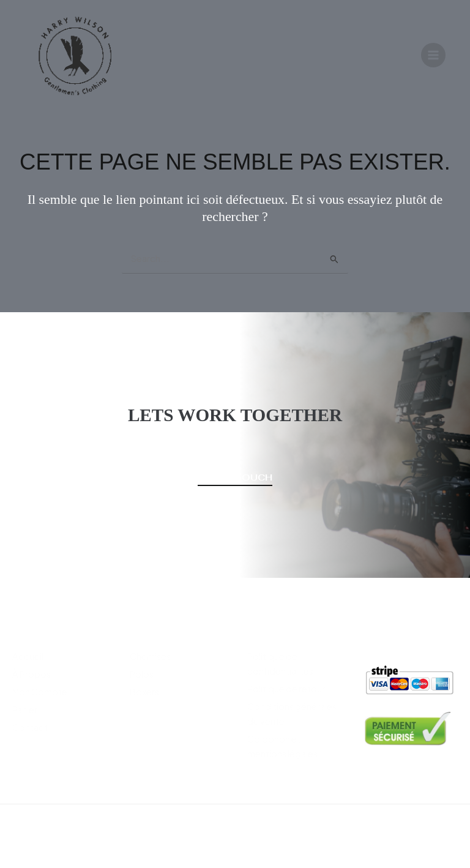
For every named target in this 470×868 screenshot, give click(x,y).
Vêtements (159, 628)
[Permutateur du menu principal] (433, 56)
